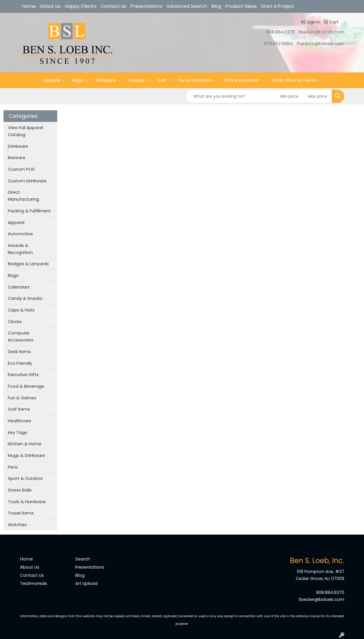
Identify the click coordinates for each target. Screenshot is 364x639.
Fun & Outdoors (198, 80)
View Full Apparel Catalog (25, 131)
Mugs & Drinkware (26, 455)
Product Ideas (241, 6)
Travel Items (21, 513)
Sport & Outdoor (25, 478)
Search (83, 559)
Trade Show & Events (296, 80)
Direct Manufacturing (23, 196)
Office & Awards (244, 80)
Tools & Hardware (27, 502)
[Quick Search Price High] (318, 96)
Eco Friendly (20, 363)
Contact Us (113, 6)
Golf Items (19, 409)
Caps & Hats (21, 310)
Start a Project (278, 6)
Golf (164, 80)
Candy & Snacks (25, 298)
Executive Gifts (23, 375)
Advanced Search (187, 6)
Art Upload (86, 583)
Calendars (19, 287)
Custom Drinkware (27, 181)
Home (29, 6)
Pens (13, 467)
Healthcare (19, 421)
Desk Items (19, 352)
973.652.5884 (278, 44)
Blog (216, 6)
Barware (17, 158)
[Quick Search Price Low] (291, 96)
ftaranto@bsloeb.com (320, 44)
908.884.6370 (280, 32)
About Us (50, 6)
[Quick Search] (232, 96)
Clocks (15, 322)
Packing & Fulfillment (29, 211)
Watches (17, 525)
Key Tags (17, 432)
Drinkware (108, 80)
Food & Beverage (26, 386)
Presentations (146, 6)
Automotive (20, 234)
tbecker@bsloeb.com (321, 32)
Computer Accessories (21, 337)
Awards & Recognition (20, 249)
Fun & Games (22, 398)
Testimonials (34, 583)
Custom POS (21, 169)
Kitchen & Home (25, 444)
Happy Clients (80, 6)
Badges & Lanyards (28, 264)
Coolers (139, 80)
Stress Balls (20, 490)
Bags (80, 80)
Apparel (54, 80)
